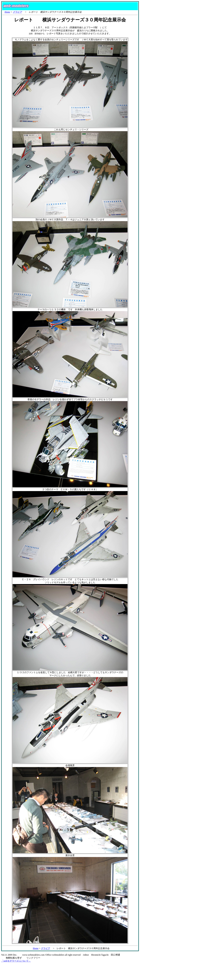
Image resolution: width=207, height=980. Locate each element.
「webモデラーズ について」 (16, 961)
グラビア (17, 12)
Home (7, 12)
